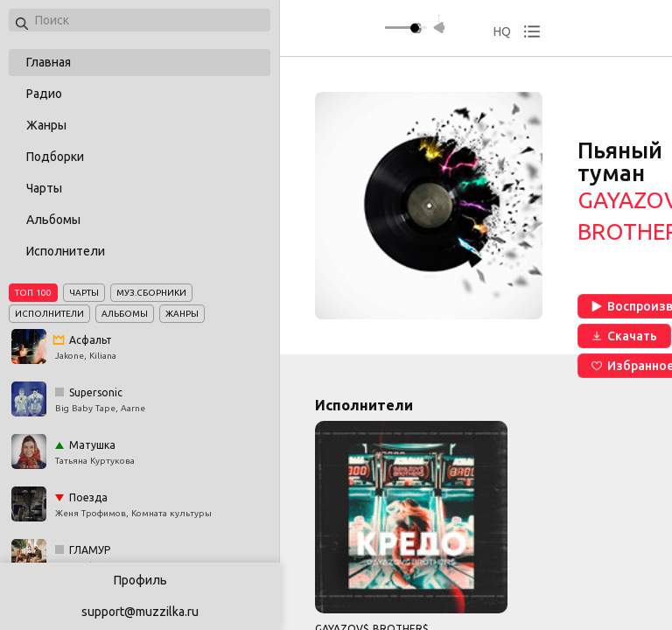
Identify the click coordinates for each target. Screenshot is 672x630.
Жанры (46, 125)
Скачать (624, 336)
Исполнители (66, 251)
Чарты (44, 188)
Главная (49, 62)
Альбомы (53, 220)
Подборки (55, 157)
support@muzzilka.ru (140, 612)
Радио (44, 94)
